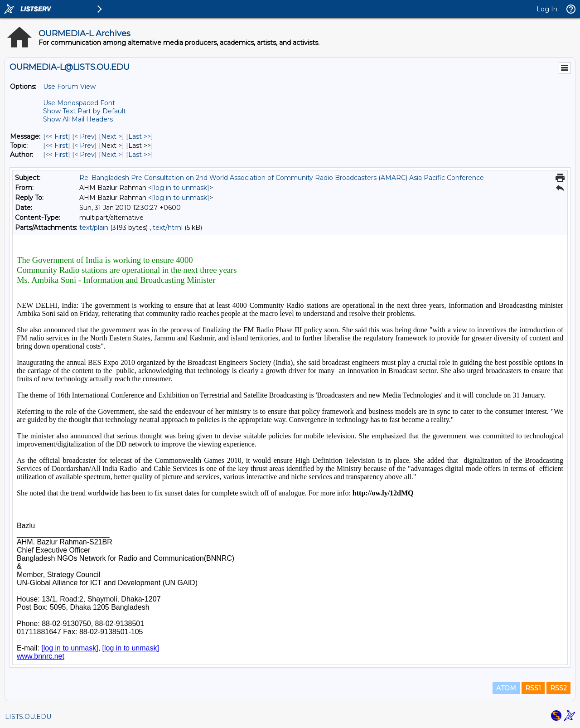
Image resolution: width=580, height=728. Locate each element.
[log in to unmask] (181, 188)
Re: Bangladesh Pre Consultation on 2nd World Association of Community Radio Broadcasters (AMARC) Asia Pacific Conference (282, 178)
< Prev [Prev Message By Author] (85, 155)
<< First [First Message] (57, 136)
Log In (547, 9)
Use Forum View (69, 87)
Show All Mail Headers (78, 119)
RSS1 (533, 688)
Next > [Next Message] (111, 136)
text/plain (94, 228)
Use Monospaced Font (79, 103)
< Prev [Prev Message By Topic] (85, 146)
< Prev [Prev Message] (85, 136)
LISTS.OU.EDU (28, 717)
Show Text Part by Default (85, 111)
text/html (168, 228)
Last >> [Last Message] (140, 136)
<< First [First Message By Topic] (57, 146)
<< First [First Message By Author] (57, 155)
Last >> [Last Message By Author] (140, 155)
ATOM (506, 688)
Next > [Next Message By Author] (111, 155)
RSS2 (558, 688)
